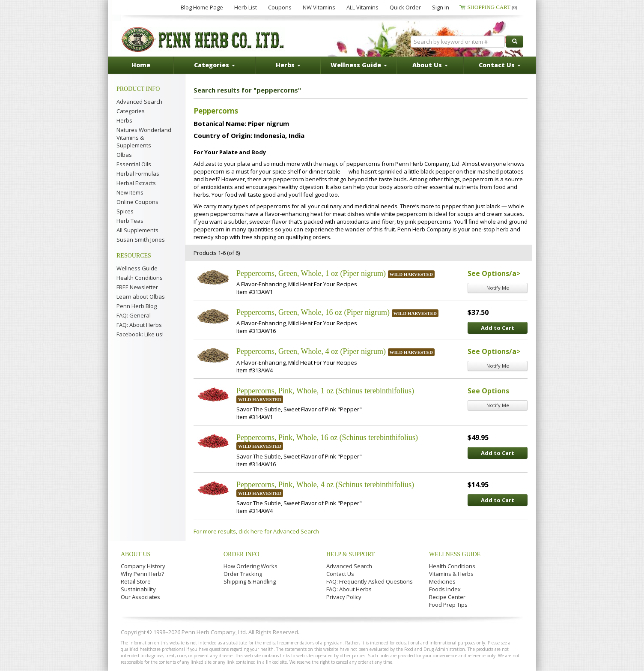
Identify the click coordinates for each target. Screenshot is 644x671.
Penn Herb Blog (137, 306)
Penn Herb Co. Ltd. (203, 39)
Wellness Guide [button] (359, 65)
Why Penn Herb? (142, 574)
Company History (143, 566)
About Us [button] (430, 65)
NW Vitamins (319, 7)
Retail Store (136, 581)
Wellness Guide (137, 268)
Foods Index (445, 589)
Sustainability (138, 589)
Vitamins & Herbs (451, 574)
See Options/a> (494, 273)
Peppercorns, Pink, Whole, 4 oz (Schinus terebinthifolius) (325, 485)
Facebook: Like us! (140, 334)
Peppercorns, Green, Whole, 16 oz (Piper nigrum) (313, 312)
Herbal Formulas (138, 174)
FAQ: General (134, 315)
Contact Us (340, 574)
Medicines (442, 581)
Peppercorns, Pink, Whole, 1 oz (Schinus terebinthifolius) (325, 391)
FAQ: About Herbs (139, 325)
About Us (136, 554)
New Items (130, 192)
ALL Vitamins (362, 7)
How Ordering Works (250, 566)
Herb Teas (130, 221)
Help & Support (350, 554)
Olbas (124, 155)
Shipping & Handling (250, 581)
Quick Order (405, 7)
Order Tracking (243, 574)
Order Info (241, 554)
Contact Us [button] (500, 65)
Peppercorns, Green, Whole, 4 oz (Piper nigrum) (311, 351)
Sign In (441, 7)
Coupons (280, 7)
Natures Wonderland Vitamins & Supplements (144, 138)
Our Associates (140, 597)
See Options (488, 391)
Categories (131, 111)
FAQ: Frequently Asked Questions (370, 581)
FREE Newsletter (137, 287)
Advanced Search (139, 102)
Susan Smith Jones (141, 240)
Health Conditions (140, 278)
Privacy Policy (344, 597)
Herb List (246, 7)
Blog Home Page (202, 7)
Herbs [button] (288, 65)
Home (141, 65)
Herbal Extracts (136, 183)
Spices (125, 211)
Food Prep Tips (448, 605)
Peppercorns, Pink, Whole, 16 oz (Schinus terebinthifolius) (327, 437)
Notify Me (498, 288)
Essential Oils (134, 164)
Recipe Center (447, 597)
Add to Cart (498, 328)
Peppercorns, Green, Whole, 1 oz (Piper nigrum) (311, 273)
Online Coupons (137, 202)
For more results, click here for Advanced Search (256, 531)
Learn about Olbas (141, 297)
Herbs (124, 120)
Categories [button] (215, 65)
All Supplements (137, 230)
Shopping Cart (492, 7)
